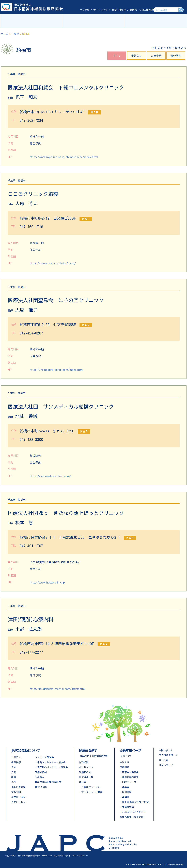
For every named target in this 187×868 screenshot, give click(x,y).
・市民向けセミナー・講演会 (50, 762)
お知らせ (124, 762)
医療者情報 (41, 772)
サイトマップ (100, 10)
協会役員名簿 (18, 787)
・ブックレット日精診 (91, 792)
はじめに (16, 757)
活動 (14, 772)
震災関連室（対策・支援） (136, 802)
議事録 (126, 787)
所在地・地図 (18, 797)
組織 (14, 777)
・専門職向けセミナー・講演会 (51, 767)
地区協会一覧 (86, 777)
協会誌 (83, 782)
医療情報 (124, 767)
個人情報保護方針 (168, 755)
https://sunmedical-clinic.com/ (50, 476)
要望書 (126, 797)
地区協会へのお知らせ (134, 812)
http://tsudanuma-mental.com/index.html (57, 689)
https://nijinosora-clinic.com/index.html (56, 370)
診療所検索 (85, 772)
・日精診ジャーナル (90, 787)
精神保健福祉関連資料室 (48, 782)
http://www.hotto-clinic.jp (47, 582)
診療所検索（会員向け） (133, 817)
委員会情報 (128, 807)
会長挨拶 (16, 762)
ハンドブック (86, 767)
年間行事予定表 (130, 777)
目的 (14, 767)
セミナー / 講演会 (44, 757)
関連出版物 (41, 787)
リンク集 (85, 10)
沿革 (14, 782)
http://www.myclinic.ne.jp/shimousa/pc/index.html (64, 157)
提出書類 (127, 792)
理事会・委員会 (130, 772)
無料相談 (84, 762)
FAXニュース (129, 782)
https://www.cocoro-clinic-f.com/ (53, 263)
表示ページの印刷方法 (142, 10)
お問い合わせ (119, 10)
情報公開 (16, 792)
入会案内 (40, 777)
